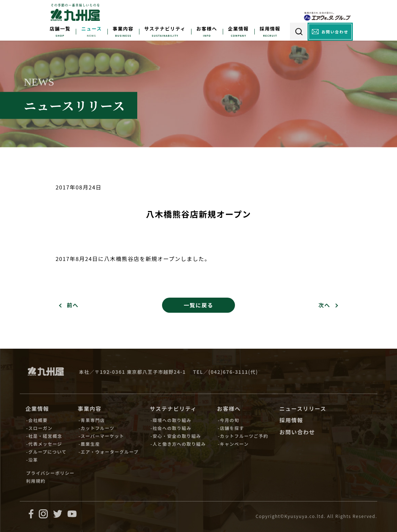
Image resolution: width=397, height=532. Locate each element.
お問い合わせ (297, 432)
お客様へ (207, 29)
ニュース (91, 29)
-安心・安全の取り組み (176, 436)
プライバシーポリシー (50, 473)
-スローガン (39, 428)
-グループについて (47, 452)
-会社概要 (37, 420)
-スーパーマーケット (101, 436)
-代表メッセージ (44, 444)
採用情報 (270, 29)
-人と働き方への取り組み (178, 444)
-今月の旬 (228, 420)
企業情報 (239, 29)
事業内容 (123, 29)
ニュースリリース (303, 409)
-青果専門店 (92, 420)
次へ (324, 305)
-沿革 (32, 460)
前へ (73, 305)
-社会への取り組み (171, 428)
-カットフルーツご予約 (243, 436)
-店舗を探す (231, 428)
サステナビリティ (165, 29)
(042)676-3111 (228, 372)
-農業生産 (89, 444)
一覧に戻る (198, 305)
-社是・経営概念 (44, 436)
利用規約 (36, 481)
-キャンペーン (233, 444)
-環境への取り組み (171, 420)
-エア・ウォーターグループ (109, 452)
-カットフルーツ (97, 428)
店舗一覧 (60, 29)
